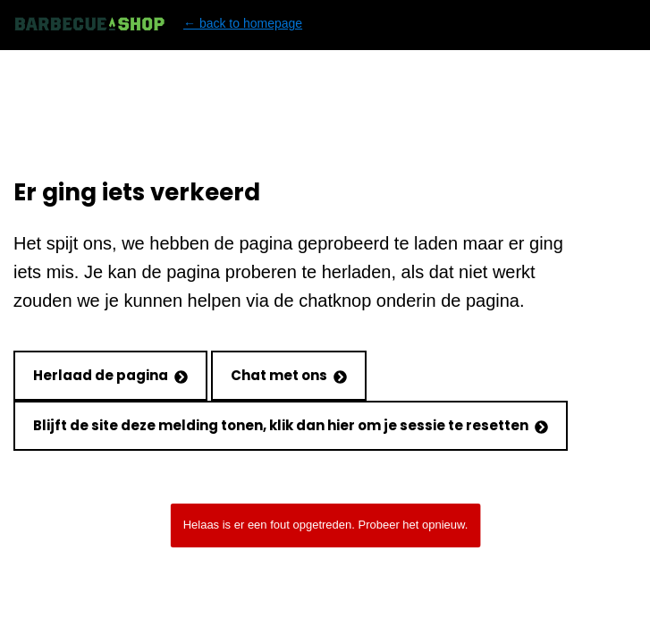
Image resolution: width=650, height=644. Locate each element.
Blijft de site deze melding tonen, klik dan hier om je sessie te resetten (291, 425)
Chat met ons (289, 375)
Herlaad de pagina (110, 375)
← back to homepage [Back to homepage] (158, 24)
